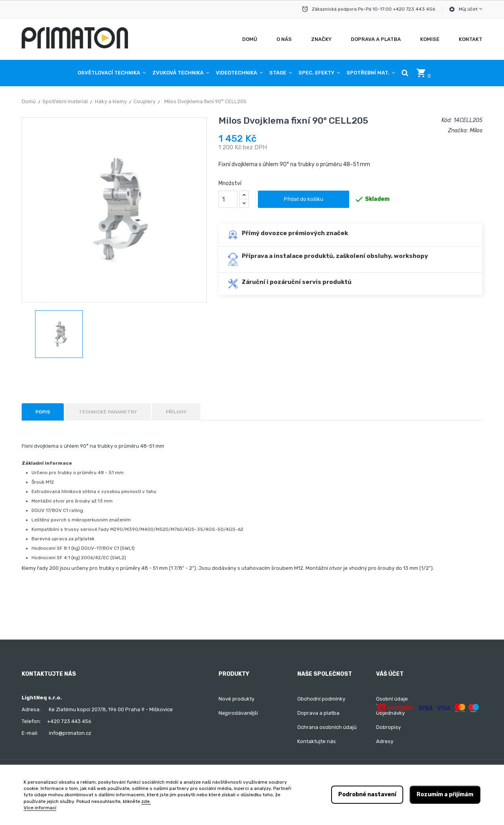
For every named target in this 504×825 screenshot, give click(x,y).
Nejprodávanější (238, 713)
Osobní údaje (392, 699)
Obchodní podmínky (321, 699)
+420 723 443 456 (69, 721)
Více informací (40, 808)
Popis (43, 412)
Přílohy (176, 412)
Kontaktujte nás (317, 741)
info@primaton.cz (70, 733)
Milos (476, 131)
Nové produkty (236, 699)
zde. (146, 801)
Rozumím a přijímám (445, 794)
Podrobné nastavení (367, 794)
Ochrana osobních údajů (327, 727)
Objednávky (390, 713)
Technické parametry (108, 412)
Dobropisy (388, 727)
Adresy (385, 741)
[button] (405, 73)
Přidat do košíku (304, 199)
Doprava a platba (318, 713)
